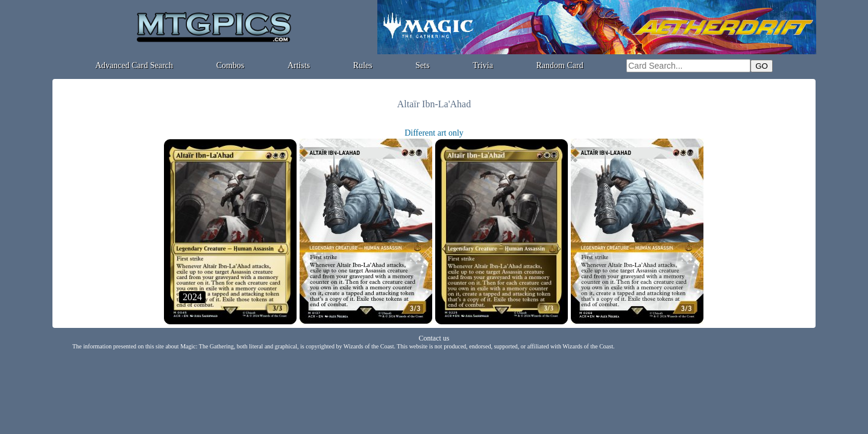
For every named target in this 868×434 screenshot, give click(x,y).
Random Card (560, 65)
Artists (299, 65)
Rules (363, 65)
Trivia (483, 65)
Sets (422, 65)
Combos (231, 65)
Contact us (434, 338)
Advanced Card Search (134, 65)
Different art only (434, 133)
